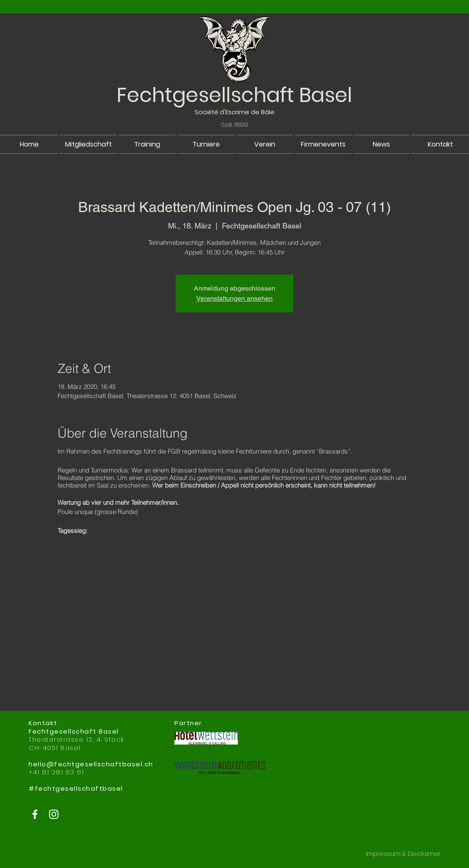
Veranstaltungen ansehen (234, 298)
